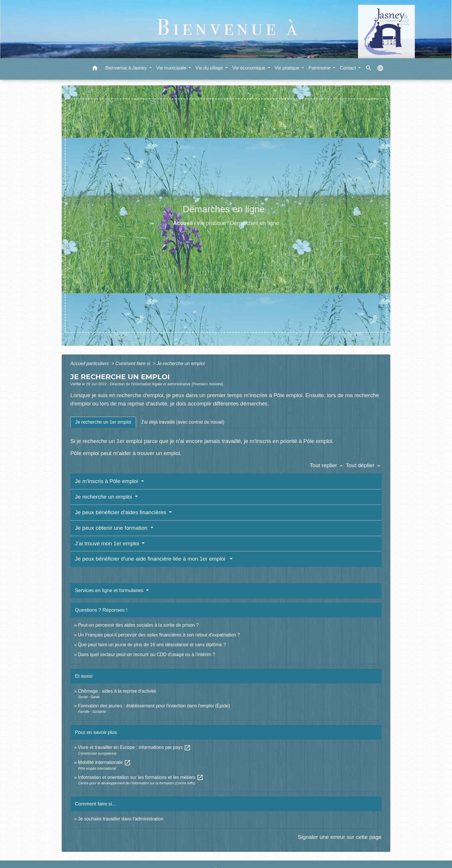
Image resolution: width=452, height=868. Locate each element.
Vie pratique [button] (288, 68)
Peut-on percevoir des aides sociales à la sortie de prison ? (138, 625)
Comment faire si (133, 363)
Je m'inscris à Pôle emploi (107, 481)
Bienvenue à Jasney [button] (127, 68)
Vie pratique (211, 223)
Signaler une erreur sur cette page (340, 837)
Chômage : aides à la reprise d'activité (117, 691)
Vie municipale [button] (172, 68)
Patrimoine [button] (320, 68)
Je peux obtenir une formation (112, 528)
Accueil (183, 223)
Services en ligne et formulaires (110, 590)
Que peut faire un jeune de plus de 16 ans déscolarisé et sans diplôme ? (152, 645)
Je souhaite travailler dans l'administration (121, 819)
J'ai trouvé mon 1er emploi (108, 543)
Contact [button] (349, 68)
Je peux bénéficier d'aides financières (121, 512)
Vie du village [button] (210, 68)
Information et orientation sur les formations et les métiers (141, 777)
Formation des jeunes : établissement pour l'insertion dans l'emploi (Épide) (154, 706)
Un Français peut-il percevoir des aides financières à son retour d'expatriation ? (159, 635)
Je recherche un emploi (181, 363)
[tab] (103, 422)
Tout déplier (364, 465)
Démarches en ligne (254, 223)
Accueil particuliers (90, 363)
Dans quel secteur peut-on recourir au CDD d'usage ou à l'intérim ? (146, 654)
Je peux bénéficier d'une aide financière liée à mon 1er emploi (152, 559)
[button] (95, 69)
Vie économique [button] (249, 68)
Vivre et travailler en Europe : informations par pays (134, 747)
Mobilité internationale (104, 762)
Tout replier (328, 465)
